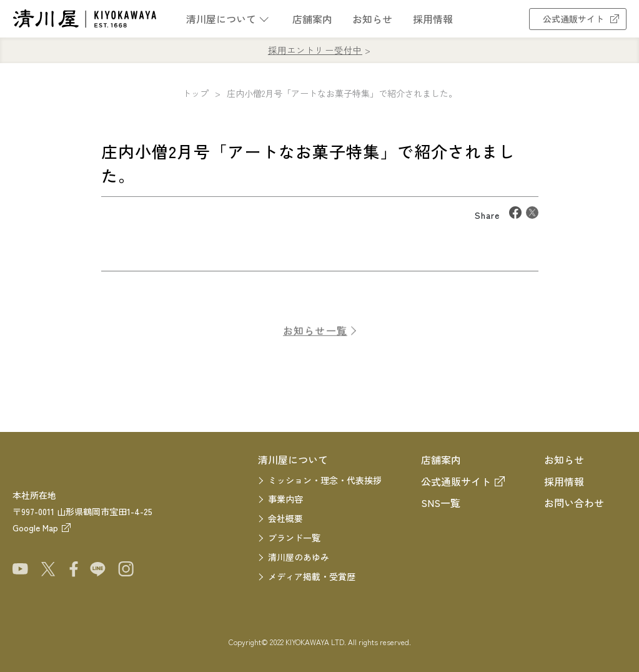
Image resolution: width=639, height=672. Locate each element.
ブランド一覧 (294, 538)
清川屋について (221, 19)
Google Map (35, 528)
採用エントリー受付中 (315, 50)
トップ (196, 93)
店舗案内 (312, 19)
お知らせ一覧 (315, 338)
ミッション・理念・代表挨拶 (325, 480)
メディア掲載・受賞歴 (312, 576)
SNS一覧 (441, 503)
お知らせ (372, 19)
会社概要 (285, 518)
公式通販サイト (578, 19)
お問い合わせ (574, 503)
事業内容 (285, 499)
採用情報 (433, 19)
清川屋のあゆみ (299, 557)
